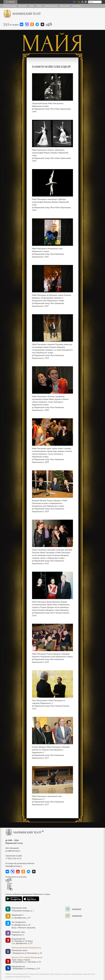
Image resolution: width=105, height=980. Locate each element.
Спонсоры (77, 6)
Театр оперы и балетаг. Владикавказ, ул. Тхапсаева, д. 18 (26, 961)
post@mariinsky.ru (13, 851)
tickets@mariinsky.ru (14, 866)
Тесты (32, 6)
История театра (10, 6)
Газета (39, 6)
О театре (10, 2)
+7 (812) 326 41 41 (13, 858)
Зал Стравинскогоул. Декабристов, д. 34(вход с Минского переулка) (23, 925)
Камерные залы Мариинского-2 (18, 933)
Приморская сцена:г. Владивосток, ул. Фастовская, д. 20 (24, 952)
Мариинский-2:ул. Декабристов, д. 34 (21, 916)
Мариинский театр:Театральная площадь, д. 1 (23, 909)
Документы (65, 6)
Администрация (51, 6)
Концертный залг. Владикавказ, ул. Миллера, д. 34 (26, 968)
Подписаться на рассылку (16, 877)
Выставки (23, 6)
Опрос (9, 883)
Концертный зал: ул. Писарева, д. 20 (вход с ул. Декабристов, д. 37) (22, 941)
